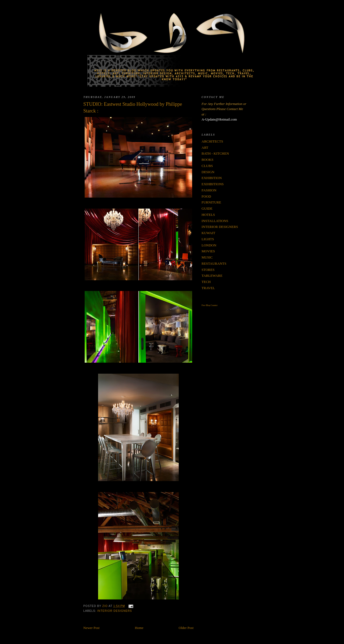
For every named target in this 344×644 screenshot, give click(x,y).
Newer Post (91, 628)
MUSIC (207, 257)
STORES (208, 270)
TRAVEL (208, 288)
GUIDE (207, 208)
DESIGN (208, 172)
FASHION (209, 190)
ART (205, 148)
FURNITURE (211, 202)
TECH (206, 282)
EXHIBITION (212, 178)
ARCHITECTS (212, 141)
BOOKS (207, 160)
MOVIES (208, 251)
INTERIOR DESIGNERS (115, 611)
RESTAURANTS (214, 263)
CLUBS (207, 166)
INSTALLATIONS (215, 221)
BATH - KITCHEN (215, 153)
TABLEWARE (212, 276)
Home (139, 628)
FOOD (206, 196)
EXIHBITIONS (213, 184)
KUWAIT (208, 233)
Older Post (186, 628)
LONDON (209, 245)
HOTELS (208, 215)
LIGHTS (208, 239)
